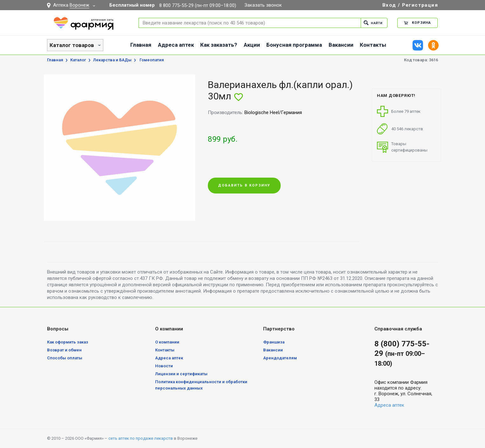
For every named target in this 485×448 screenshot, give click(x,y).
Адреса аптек (176, 45)
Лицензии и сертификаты (181, 374)
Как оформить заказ (68, 342)
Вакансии (341, 45)
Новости (164, 366)
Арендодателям (280, 358)
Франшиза (274, 342)
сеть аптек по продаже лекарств (141, 438)
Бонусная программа (294, 45)
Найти (372, 23)
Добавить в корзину (244, 186)
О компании (167, 342)
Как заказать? (219, 45)
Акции (252, 45)
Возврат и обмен (64, 350)
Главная (141, 45)
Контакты (373, 45)
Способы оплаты (65, 358)
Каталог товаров (72, 45)
